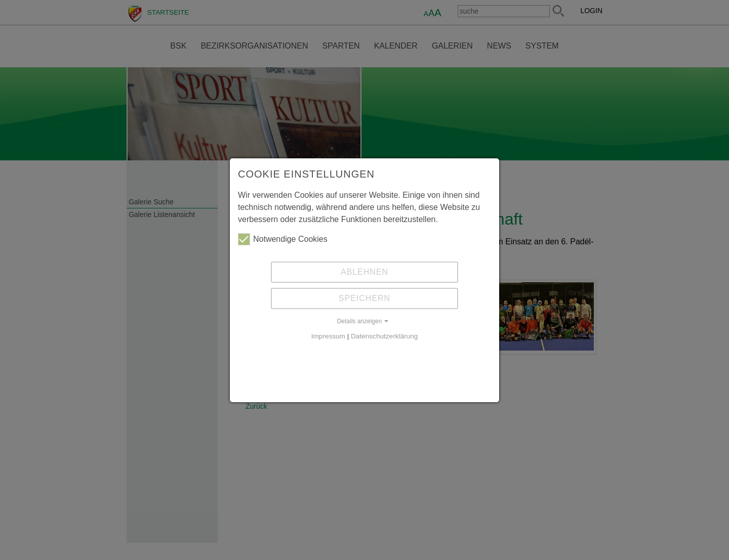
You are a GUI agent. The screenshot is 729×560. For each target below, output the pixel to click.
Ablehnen (364, 272)
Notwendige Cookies (283, 239)
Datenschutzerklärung (384, 336)
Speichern (364, 298)
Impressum (328, 336)
